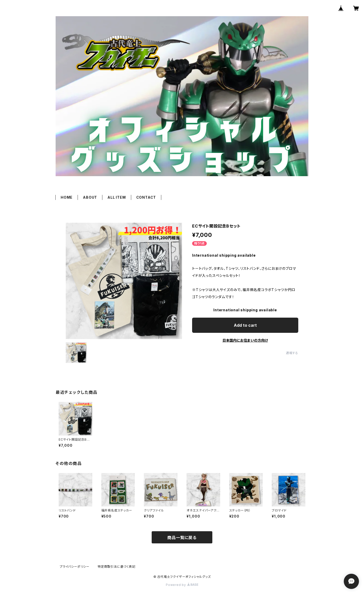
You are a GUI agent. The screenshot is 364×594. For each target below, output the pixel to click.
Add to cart (245, 325)
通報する (292, 353)
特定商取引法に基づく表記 (117, 567)
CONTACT (146, 197)
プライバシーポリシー (75, 567)
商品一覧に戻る (182, 538)
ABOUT (90, 197)
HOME (67, 197)
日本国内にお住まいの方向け (245, 340)
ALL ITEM (117, 197)
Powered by (182, 585)
